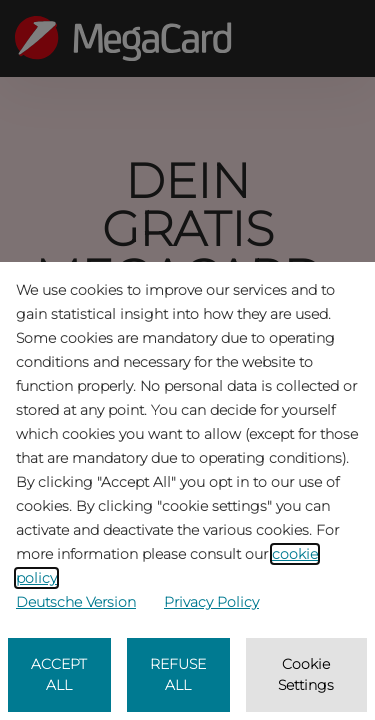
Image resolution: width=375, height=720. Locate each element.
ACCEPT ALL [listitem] (59, 674)
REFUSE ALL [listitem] (178, 674)
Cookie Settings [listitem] (306, 674)
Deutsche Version (76, 602)
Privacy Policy (211, 602)
